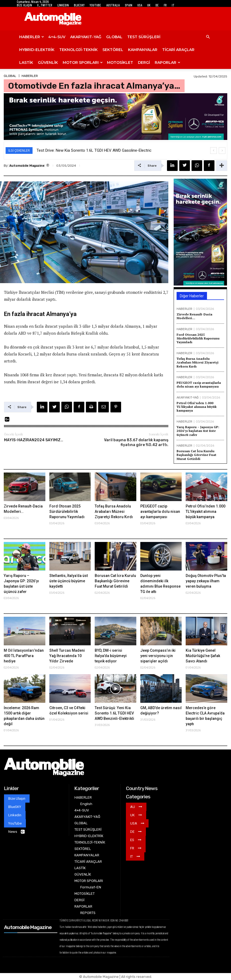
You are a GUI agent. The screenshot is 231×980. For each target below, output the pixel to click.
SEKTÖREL (113, 50)
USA (140, 5)
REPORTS (88, 913)
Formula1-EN (91, 887)
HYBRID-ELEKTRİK (37, 50)
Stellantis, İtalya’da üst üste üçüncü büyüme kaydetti (69, 581)
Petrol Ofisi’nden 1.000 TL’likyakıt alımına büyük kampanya (197, 407)
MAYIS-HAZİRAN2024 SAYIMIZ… (34, 440)
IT (173, 5)
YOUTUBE (95, 5)
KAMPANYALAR (143, 50)
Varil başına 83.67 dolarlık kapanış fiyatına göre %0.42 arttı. (136, 442)
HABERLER (32, 37)
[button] (208, 37)
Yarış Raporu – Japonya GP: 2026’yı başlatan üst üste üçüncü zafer (198, 431)
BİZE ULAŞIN (24, 5)
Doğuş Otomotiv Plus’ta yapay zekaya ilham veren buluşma (206, 581)
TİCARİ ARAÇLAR (178, 50)
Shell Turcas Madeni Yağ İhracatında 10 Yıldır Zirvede (67, 656)
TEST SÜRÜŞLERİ (144, 37)
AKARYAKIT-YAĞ (86, 37)
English (86, 804)
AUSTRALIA (113, 5)
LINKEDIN (63, 5)
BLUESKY (79, 5)
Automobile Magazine (27, 166)
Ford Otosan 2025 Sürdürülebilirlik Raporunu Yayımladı (198, 338)
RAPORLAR (168, 63)
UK (149, 5)
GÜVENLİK (48, 63)
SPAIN (129, 5)
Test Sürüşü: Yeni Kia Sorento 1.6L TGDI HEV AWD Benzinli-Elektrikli (114, 713)
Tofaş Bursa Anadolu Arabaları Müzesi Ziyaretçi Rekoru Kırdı (198, 362)
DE (157, 5)
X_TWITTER (45, 5)
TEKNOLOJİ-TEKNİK (78, 50)
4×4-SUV (57, 37)
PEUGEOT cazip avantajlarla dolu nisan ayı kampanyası (199, 384)
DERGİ (144, 63)
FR (165, 5)
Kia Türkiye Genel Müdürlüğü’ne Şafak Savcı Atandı (203, 656)
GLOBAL (114, 37)
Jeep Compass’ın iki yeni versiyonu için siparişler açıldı (158, 656)
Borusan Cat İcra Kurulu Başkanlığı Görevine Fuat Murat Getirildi (196, 455)
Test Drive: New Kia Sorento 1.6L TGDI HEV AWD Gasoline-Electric (94, 150)
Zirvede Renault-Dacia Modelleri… (194, 316)
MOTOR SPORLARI (83, 63)
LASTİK (26, 63)
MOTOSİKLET (120, 63)
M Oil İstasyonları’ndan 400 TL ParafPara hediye (24, 656)
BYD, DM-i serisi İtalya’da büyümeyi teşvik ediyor (111, 656)
